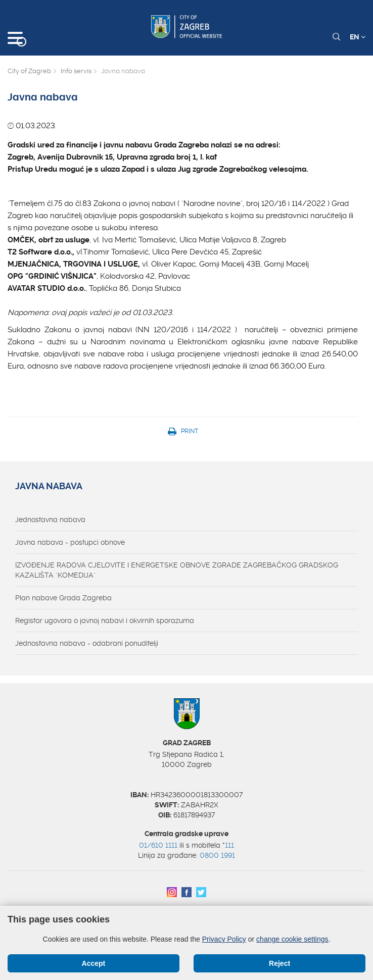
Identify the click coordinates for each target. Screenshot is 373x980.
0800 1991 (217, 855)
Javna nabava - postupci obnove (70, 542)
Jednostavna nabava (50, 520)
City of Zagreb (29, 71)
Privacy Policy (224, 939)
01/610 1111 (158, 845)
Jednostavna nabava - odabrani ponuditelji (87, 643)
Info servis (76, 71)
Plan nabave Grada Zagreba (63, 598)
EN (358, 37)
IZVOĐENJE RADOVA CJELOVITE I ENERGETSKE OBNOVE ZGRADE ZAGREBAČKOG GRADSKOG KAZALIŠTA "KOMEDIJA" (177, 570)
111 (229, 845)
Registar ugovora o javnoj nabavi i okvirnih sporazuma (105, 621)
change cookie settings (292, 939)
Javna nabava (49, 486)
